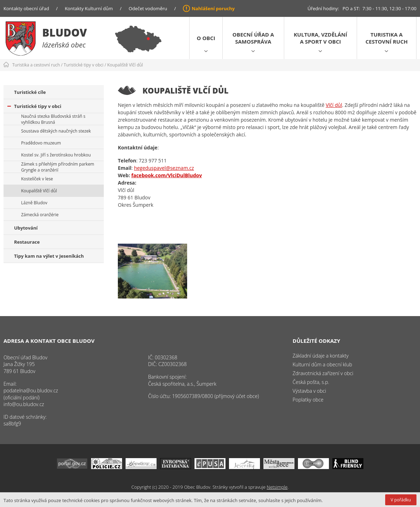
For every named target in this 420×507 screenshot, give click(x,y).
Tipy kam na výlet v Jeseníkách (49, 256)
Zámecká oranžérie (40, 215)
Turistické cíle (30, 92)
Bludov (65, 33)
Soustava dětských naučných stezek (56, 131)
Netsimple (277, 487)
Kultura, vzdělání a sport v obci (320, 38)
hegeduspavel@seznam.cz (164, 168)
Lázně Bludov (34, 203)
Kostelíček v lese (37, 179)
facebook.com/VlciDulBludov (167, 175)
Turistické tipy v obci (84, 65)
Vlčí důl (334, 105)
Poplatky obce (308, 400)
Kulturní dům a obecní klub (322, 364)
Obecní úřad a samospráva (253, 38)
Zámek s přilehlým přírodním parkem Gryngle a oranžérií (58, 167)
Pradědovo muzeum (41, 143)
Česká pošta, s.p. (311, 382)
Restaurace (27, 242)
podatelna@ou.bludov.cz (31, 390)
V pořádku (401, 500)
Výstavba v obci (309, 391)
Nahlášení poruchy (213, 8)
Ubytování (26, 228)
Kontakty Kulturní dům (89, 8)
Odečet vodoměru (148, 8)
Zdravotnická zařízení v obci (323, 373)
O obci (206, 38)
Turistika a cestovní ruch (387, 38)
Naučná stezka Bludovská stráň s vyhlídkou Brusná (53, 119)
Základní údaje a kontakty (321, 356)
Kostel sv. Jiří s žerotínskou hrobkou (56, 155)
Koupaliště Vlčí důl (125, 65)
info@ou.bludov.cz (24, 404)
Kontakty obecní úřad (26, 8)
